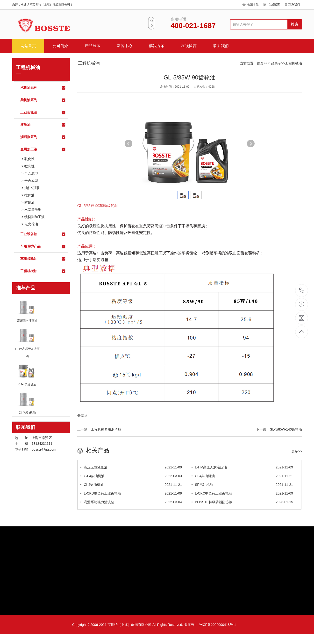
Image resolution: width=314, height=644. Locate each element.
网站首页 (28, 46)
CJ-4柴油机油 (131, 476)
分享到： (84, 416)
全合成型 (31, 181)
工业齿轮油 (43, 113)
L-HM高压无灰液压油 (242, 467)
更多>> (297, 451)
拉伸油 (29, 195)
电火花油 (31, 224)
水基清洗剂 (33, 210)
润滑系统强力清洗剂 (131, 502)
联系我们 (294, 5)
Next (251, 144)
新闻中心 (125, 46)
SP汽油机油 (242, 485)
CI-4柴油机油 (242, 476)
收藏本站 (253, 5)
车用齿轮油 (43, 259)
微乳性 (29, 166)
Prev (128, 144)
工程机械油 (43, 271)
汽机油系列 (43, 88)
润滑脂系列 (43, 137)
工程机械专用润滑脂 (106, 429)
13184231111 (302, 290)
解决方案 (157, 46)
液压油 (43, 125)
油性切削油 (33, 188)
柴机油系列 (43, 100)
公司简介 (60, 46)
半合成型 (31, 173)
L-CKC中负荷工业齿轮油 (242, 493)
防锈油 (29, 202)
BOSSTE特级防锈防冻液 (242, 502)
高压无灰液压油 (131, 467)
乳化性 (29, 159)
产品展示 (93, 46)
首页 (260, 63)
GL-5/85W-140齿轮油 (286, 429)
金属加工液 (43, 149)
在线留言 (274, 5)
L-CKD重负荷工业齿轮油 (131, 493)
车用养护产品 (43, 247)
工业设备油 (43, 234)
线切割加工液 (35, 217)
